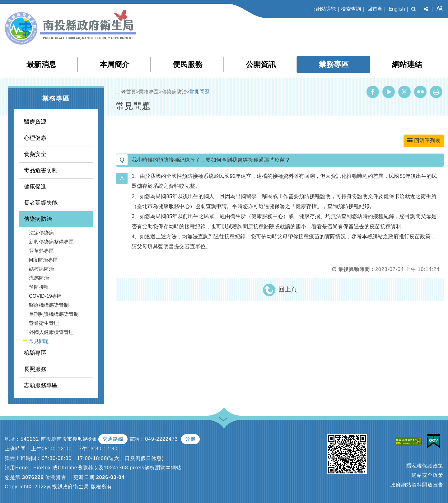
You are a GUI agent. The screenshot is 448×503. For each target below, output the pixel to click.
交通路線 (113, 439)
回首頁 (375, 9)
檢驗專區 (35, 353)
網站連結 (407, 64)
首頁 (129, 92)
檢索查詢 (351, 9)
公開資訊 (261, 64)
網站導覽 (326, 9)
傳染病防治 (38, 219)
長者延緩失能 (41, 203)
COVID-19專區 (45, 296)
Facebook (373, 92)
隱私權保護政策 (425, 466)
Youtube (389, 92)
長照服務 (35, 369)
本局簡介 (114, 64)
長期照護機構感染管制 (54, 314)
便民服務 (188, 64)
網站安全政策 (427, 475)
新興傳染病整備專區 (51, 242)
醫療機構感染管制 (49, 305)
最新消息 (41, 64)
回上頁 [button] (288, 289)
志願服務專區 (41, 385)
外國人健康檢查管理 (51, 332)
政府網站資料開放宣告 (417, 485)
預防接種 (39, 287)
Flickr (420, 92)
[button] (414, 9)
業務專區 (334, 64)
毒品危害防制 (41, 170)
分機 (190, 439)
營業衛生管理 (44, 323)
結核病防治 (41, 269)
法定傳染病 (41, 233)
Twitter (404, 92)
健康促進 (35, 187)
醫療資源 (35, 122)
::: (313, 9)
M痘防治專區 (43, 260)
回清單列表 (424, 141)
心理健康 (35, 138)
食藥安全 (35, 154)
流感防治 (39, 278)
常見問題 (39, 341)
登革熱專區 (41, 251)
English (397, 9)
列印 (436, 92)
